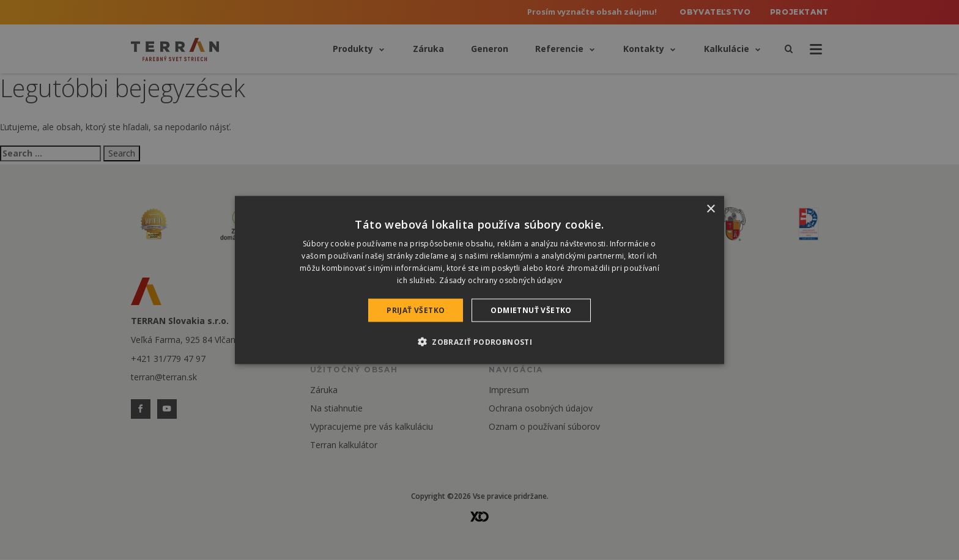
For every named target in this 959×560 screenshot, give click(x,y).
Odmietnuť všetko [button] (531, 310)
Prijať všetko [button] (416, 310)
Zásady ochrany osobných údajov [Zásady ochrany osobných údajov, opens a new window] (501, 280)
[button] (480, 341)
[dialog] (480, 280)
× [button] (710, 209)
